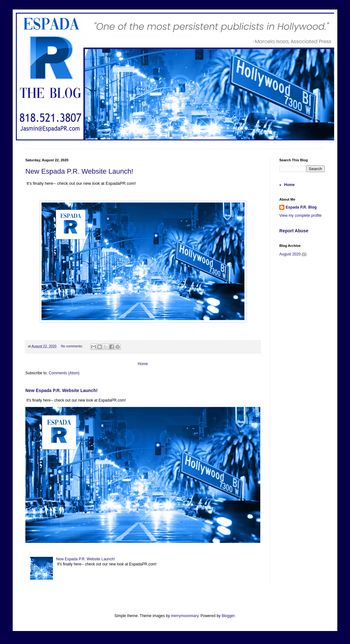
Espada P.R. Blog (301, 207)
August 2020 (290, 254)
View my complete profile (300, 216)
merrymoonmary (185, 616)
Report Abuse (294, 231)
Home (143, 364)
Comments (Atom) (64, 373)
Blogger (228, 616)
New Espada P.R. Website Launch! (79, 171)
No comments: (72, 346)
